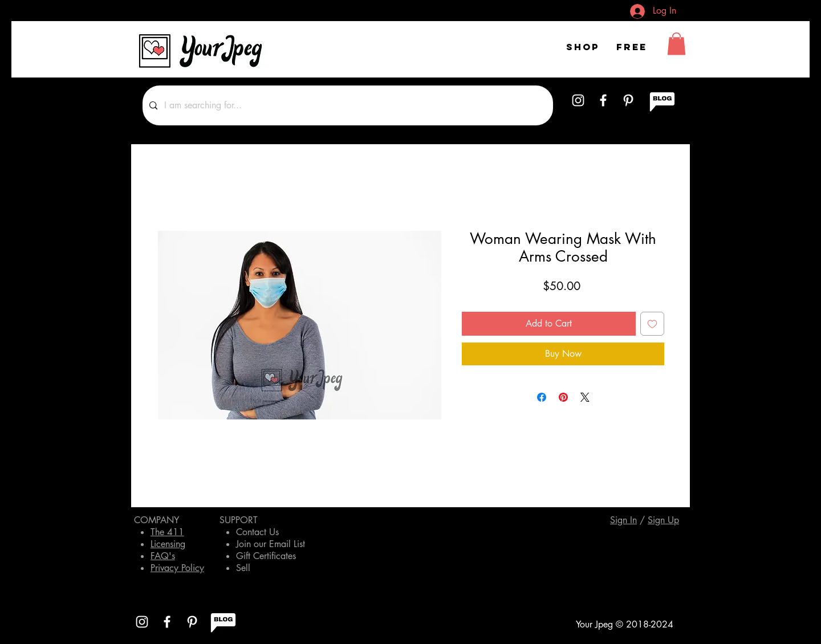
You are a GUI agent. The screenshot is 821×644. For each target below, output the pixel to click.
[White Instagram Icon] (578, 100)
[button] (676, 44)
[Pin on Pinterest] (563, 397)
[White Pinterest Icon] (628, 100)
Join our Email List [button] (271, 544)
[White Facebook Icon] (603, 100)
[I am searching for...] (347, 105)
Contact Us (257, 532)
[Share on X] (585, 397)
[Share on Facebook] (542, 397)
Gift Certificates (266, 556)
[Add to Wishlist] (652, 324)
